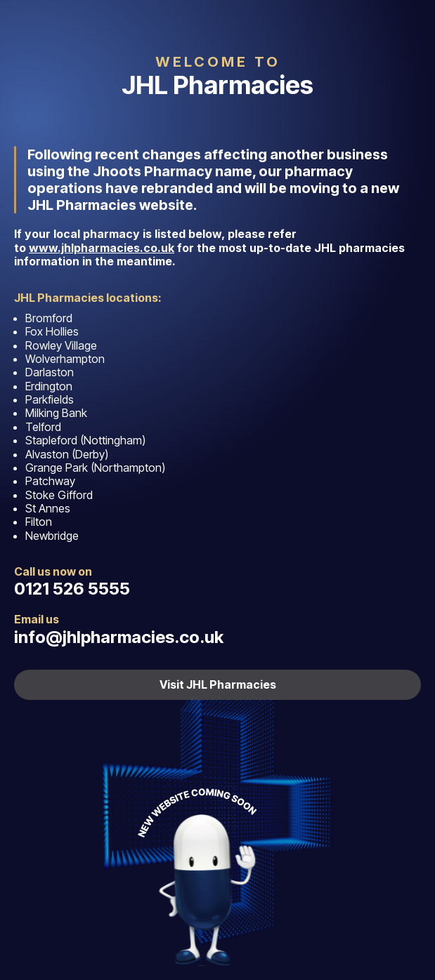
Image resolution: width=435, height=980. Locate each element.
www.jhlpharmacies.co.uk (102, 248)
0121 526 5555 (72, 589)
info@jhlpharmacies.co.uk (119, 637)
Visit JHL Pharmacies (218, 684)
